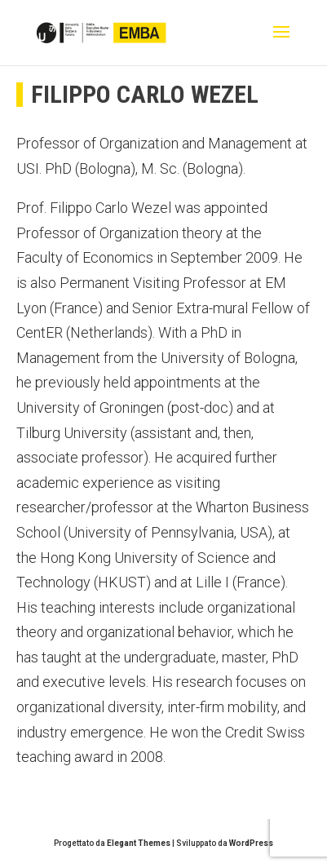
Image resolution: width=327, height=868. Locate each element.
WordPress (251, 843)
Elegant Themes (139, 843)
